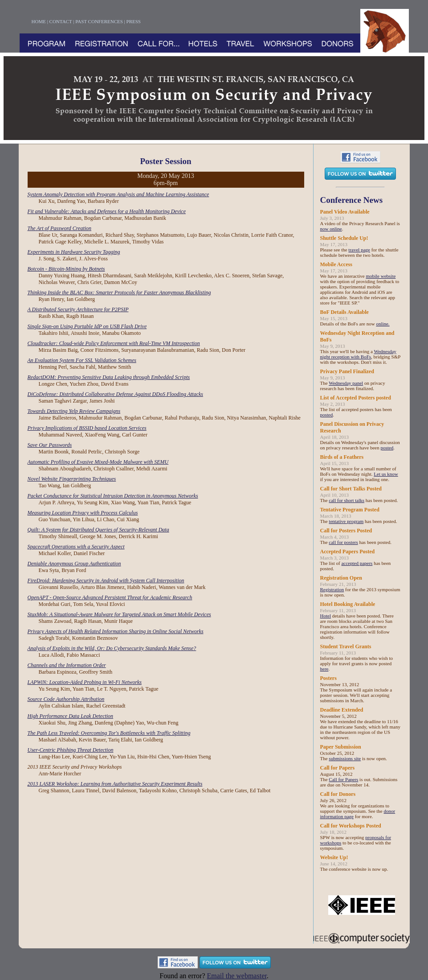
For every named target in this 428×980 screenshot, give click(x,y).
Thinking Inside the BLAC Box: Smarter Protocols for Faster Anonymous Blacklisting (119, 292)
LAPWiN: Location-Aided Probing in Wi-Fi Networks (85, 682)
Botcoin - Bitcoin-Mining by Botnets (66, 269)
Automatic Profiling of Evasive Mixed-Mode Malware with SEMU (98, 462)
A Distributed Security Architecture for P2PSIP (78, 309)
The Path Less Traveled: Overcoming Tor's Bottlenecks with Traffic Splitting (109, 733)
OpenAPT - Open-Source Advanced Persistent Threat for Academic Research (110, 597)
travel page (359, 250)
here (324, 669)
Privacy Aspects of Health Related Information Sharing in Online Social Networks (116, 631)
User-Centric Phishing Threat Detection (71, 750)
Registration (332, 589)
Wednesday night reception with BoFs (358, 354)
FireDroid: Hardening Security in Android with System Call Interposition (106, 581)
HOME (39, 21)
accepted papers (357, 563)
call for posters (343, 542)
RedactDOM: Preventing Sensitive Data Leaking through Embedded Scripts (109, 377)
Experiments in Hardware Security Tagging (74, 252)
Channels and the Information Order (67, 665)
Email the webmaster (237, 976)
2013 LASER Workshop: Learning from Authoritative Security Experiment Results (115, 784)
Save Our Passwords (50, 445)
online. (383, 324)
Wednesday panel (346, 383)
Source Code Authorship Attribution (66, 699)
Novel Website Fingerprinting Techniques (72, 479)
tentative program (346, 521)
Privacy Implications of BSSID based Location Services (87, 428)
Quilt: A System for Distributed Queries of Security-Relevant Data (98, 530)
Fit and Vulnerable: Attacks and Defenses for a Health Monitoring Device (107, 211)
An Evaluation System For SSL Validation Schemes (82, 360)
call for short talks (346, 500)
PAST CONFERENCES (99, 21)
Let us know (386, 474)
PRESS (134, 21)
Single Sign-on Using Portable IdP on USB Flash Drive (87, 326)
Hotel (326, 616)
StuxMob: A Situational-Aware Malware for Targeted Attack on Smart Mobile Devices (119, 614)
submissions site (345, 758)
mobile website (381, 276)
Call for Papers (343, 779)
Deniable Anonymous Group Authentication (74, 564)
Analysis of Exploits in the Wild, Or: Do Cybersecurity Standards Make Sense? (112, 648)
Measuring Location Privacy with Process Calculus (83, 513)
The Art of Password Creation (60, 228)
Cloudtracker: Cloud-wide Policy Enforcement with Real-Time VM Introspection (114, 343)
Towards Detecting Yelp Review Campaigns (74, 411)
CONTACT (61, 21)
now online (331, 229)
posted (327, 415)
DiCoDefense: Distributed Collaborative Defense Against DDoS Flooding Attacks (116, 394)
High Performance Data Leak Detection (71, 716)
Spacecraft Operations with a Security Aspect (76, 547)
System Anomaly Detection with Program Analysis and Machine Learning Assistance (118, 194)
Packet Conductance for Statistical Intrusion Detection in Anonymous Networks (113, 496)
